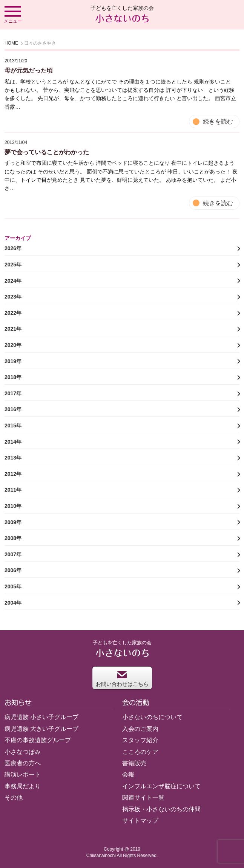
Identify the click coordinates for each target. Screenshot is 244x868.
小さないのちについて (152, 717)
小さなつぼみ (23, 752)
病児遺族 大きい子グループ (41, 729)
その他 (14, 798)
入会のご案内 (140, 729)
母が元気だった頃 (29, 70)
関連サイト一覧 (143, 798)
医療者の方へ (23, 763)
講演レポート (23, 774)
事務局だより (23, 786)
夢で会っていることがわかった (47, 152)
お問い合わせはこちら (122, 679)
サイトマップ (140, 821)
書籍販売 (134, 763)
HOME (11, 43)
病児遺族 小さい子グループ (41, 717)
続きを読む (218, 121)
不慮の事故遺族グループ (38, 740)
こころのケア (140, 752)
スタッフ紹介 (140, 740)
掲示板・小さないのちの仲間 (161, 809)
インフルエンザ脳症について (161, 786)
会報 (128, 774)
